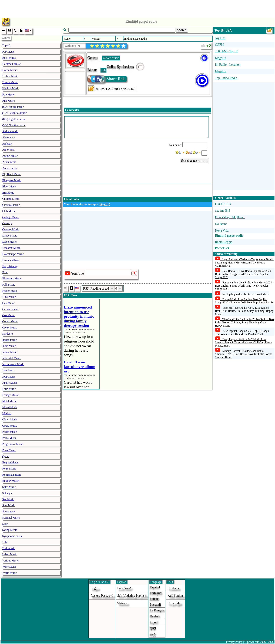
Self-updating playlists (132, 596)
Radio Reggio (224, 242)
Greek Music (10, 328)
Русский (155, 605)
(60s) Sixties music (13, 107)
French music (10, 291)
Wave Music (9, 567)
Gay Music (9, 303)
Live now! (124, 588)
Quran (6, 456)
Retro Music (9, 469)
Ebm (5, 272)
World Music (10, 573)
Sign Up (104, 204)
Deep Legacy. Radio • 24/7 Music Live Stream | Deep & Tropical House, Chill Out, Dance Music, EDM (244, 342)
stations (122, 603)
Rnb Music (9, 101)
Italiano (155, 599)
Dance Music (10, 236)
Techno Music (10, 76)
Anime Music (10, 156)
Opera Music (10, 426)
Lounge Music (10, 395)
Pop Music (8, 52)
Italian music (10, 340)
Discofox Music (11, 248)
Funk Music (9, 297)
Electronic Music (12, 278)
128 (103, 70)
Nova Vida (222, 231)
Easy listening (10, 266)
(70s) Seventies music (15, 113)
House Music (10, 70)
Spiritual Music (11, 518)
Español (155, 587)
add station (175, 596)
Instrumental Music (13, 364)
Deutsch (155, 616)
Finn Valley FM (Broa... (230, 217)
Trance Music (10, 82)
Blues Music (9, 186)
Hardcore (8, 334)
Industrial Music (11, 358)
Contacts (173, 588)
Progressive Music (13, 444)
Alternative (9, 137)
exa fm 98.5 (222, 211)
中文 (153, 635)
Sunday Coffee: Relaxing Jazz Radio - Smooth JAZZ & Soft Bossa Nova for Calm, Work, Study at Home (244, 354)
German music (11, 309)
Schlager (7, 493)
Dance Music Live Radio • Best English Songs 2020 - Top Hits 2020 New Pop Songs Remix (244, 301)
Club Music (9, 211)
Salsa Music (9, 487)
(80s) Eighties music (14, 119)
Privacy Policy (234, 642)
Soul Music (9, 505)
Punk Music (9, 450)
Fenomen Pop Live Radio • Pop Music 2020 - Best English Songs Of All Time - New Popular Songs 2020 (244, 286)
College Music (11, 217)
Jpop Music (9, 377)
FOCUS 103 (223, 204)
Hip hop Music (11, 88)
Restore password (102, 596)
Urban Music (10, 554)
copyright (174, 603)
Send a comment (194, 161)
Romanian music (12, 475)
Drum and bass (11, 260)
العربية (154, 622)
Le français (157, 610)
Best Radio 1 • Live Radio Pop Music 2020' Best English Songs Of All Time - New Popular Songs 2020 (243, 274)
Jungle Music (10, 383)
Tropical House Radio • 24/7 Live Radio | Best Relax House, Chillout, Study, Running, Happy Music (244, 311)
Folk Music (9, 285)
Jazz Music (9, 370)
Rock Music (9, 58)
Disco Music (9, 242)
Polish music (9, 432)
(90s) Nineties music (14, 125)
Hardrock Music (11, 64)
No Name (221, 224)
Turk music (9, 548)
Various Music (10, 561)
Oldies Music (10, 419)
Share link (106, 79)
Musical (7, 413)
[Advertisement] (137, 8)
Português (156, 593)
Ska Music (8, 499)
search (182, 30)
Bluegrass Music (12, 180)
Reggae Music (10, 462)
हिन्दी (153, 628)
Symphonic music (12, 536)
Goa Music (9, 315)
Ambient (7, 144)
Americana (8, 150)
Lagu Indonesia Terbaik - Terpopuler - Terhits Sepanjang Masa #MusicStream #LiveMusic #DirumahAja (244, 263)
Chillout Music (11, 199)
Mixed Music (10, 407)
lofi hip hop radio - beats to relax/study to (246, 294)
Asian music (9, 162)
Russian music (10, 481)
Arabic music (10, 168)
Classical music (11, 205)
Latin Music (9, 389)
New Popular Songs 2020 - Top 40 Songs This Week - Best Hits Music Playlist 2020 (242, 332)
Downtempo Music (13, 254)
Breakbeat (8, 193)
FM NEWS (222, 249)
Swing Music (10, 530)
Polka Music (9, 438)
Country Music (11, 229)
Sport (5, 524)
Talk (5, 542)
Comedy (7, 223)
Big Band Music (11, 174)
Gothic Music (10, 321)
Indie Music (9, 346)
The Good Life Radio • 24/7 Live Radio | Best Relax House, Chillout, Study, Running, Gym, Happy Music (244, 322)
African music (10, 131)
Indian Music (10, 352)
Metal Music (9, 401)
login (94, 588)
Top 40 (6, 45)
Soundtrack (9, 511)
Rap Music (8, 95)
